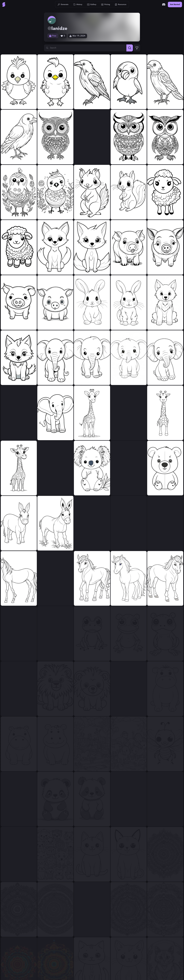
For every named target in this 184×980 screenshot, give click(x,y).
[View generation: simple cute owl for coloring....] (55, 137)
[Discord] (164, 5)
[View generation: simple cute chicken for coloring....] (19, 82)
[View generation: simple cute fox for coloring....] (55, 247)
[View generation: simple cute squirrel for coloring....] (92, 192)
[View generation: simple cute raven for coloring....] (165, 82)
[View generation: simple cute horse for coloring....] (55, 578)
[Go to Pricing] (106, 5)
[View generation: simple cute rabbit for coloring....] (92, 303)
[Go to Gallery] (92, 5)
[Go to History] (78, 5)
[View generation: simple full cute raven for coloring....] (92, 82)
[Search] (130, 48)
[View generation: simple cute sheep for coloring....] (165, 192)
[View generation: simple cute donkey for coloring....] (19, 523)
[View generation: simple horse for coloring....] (165, 523)
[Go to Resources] (121, 5)
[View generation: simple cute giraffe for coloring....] (92, 413)
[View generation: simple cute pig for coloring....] (19, 303)
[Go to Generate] (63, 5)
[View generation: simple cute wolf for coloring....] (165, 303)
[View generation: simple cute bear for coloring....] (129, 468)
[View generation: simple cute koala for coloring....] (55, 468)
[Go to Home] (4, 5)
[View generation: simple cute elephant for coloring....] (19, 413)
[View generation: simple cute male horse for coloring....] (92, 523)
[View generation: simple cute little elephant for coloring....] (55, 358)
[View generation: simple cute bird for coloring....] (19, 192)
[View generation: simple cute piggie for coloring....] (129, 247)
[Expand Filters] (137, 48)
